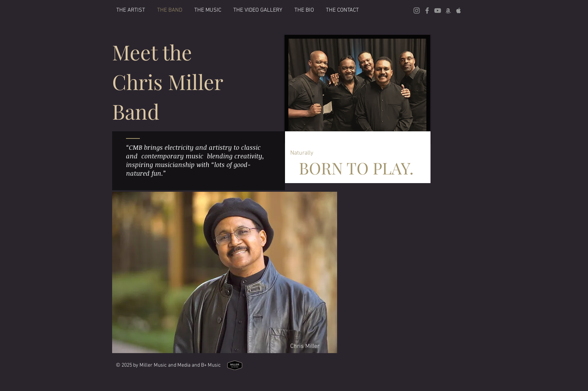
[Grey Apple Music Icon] (459, 11)
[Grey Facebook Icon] (427, 11)
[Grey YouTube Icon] (438, 11)
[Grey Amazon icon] (448, 11)
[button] (208, 10)
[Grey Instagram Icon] (417, 11)
